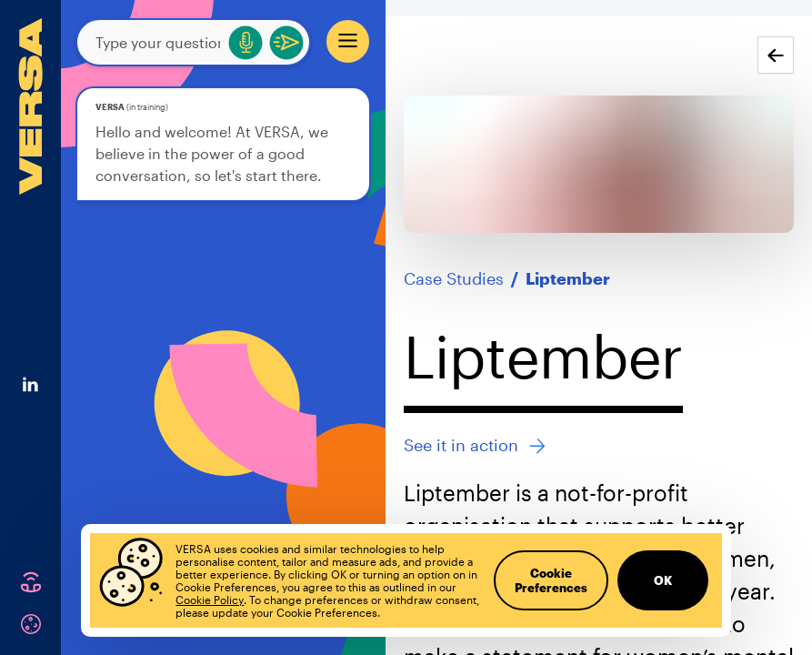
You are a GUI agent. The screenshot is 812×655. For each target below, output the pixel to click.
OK (663, 580)
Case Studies (454, 278)
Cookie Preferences (551, 580)
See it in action (475, 445)
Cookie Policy (210, 600)
